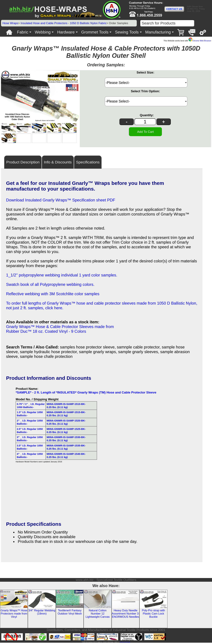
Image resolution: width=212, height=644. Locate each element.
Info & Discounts (58, 163)
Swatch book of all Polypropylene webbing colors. (50, 286)
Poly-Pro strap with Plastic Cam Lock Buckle (153, 615)
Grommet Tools (95, 32)
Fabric (23, 32)
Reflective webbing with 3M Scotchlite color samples (53, 295)
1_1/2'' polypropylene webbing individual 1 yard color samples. (62, 276)
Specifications (88, 163)
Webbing (43, 32)
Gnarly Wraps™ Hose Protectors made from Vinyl (14, 615)
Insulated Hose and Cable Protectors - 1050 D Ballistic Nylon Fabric (64, 23)
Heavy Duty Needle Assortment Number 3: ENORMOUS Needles (126, 615)
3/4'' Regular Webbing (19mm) (42, 613)
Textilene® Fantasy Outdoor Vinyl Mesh (70, 613)
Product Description (23, 163)
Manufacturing (158, 32)
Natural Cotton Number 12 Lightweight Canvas (98, 615)
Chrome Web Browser (200, 41)
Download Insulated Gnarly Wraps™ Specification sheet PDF (61, 201)
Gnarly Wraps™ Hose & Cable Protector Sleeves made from (60, 328)
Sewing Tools (127, 32)
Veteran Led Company (125, 643)
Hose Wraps (10, 23)
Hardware (66, 32)
